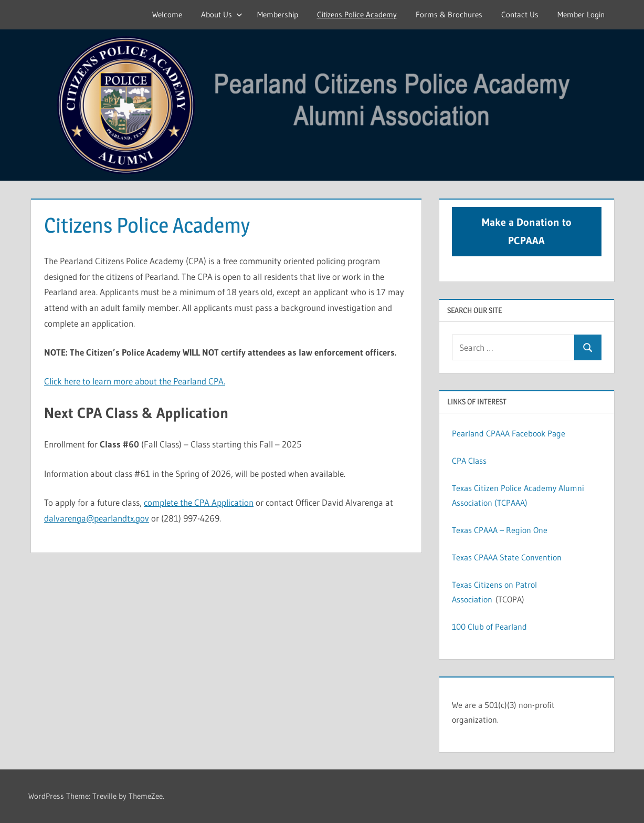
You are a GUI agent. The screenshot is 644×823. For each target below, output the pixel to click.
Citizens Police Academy (357, 14)
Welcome (167, 14)
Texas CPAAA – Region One (500, 530)
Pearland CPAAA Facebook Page (509, 433)
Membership (278, 14)
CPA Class (469, 461)
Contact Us (520, 14)
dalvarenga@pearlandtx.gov (97, 518)
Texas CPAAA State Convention (507, 557)
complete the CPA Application (199, 502)
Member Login (581, 14)
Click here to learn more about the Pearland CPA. (135, 381)
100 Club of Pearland (489, 627)
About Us (222, 14)
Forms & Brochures (449, 14)
